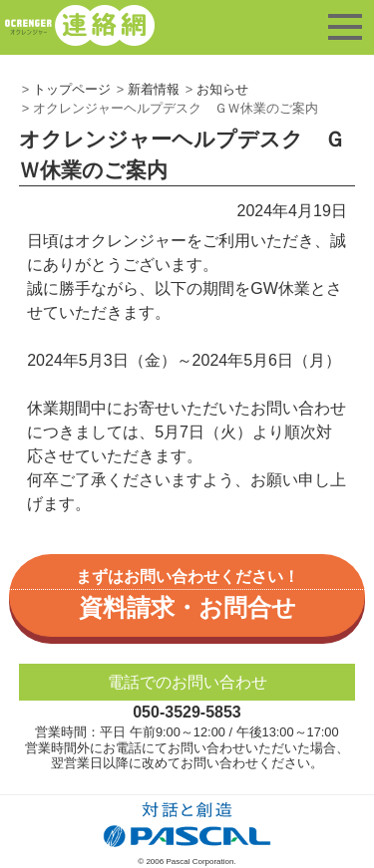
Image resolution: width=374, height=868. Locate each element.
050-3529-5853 (187, 712)
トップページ (72, 89)
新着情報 (154, 89)
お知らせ (222, 89)
